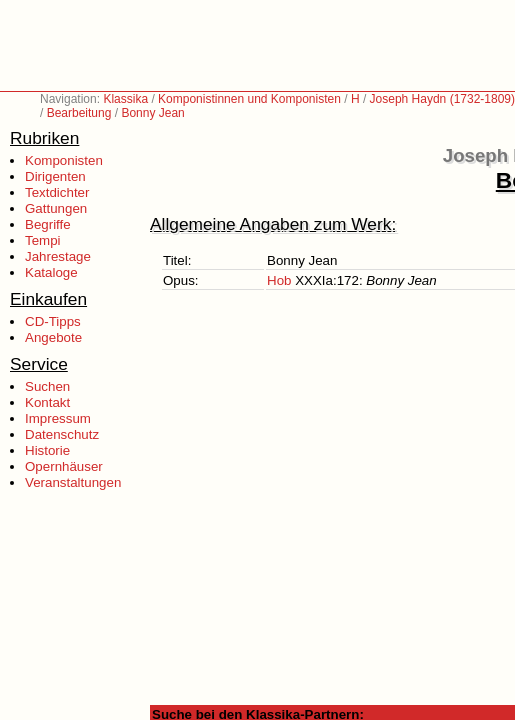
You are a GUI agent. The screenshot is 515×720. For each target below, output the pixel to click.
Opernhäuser (64, 466)
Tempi (43, 240)
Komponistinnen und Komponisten (249, 99)
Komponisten (64, 160)
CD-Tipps (53, 321)
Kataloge (51, 272)
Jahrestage (58, 256)
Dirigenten (55, 176)
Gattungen (56, 208)
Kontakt (47, 402)
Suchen (47, 386)
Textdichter (57, 192)
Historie (47, 450)
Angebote (53, 337)
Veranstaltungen (73, 482)
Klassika (125, 99)
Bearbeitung (79, 113)
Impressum (58, 418)
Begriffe (48, 224)
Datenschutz (62, 434)
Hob (279, 280)
